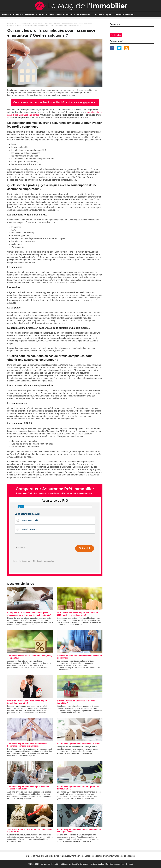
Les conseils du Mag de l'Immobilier (30, 24)
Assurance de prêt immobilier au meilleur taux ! (79, 744)
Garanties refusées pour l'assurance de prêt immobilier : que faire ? (27, 702)
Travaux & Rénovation (125, 14)
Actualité (17, 14)
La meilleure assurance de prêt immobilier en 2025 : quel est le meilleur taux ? (77, 614)
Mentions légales (97, 864)
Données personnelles (115, 864)
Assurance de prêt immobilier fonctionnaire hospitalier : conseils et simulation (27, 745)
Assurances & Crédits (34, 14)
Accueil (5, 14)
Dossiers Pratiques (103, 14)
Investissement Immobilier (60, 14)
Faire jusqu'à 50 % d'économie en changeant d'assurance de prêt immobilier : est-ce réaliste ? (29, 614)
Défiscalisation (83, 14)
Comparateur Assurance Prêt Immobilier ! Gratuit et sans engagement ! (55, 102)
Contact (129, 864)
